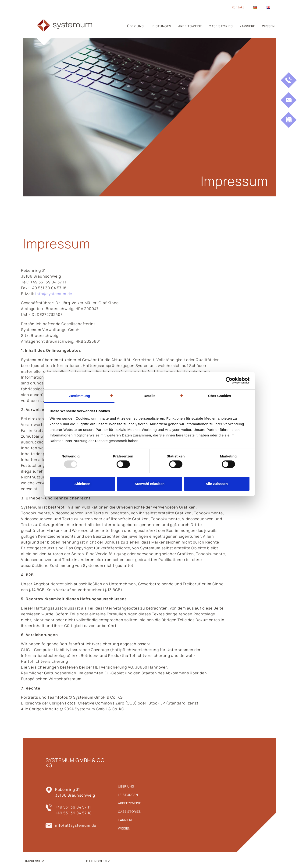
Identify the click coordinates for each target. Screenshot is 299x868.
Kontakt (238, 7)
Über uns (135, 26)
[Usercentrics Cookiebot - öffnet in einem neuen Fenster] (229, 380)
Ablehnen (82, 484)
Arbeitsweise (190, 26)
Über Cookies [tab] (220, 396)
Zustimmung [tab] (80, 396)
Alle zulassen (217, 484)
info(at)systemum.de (76, 825)
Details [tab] (149, 396)
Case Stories (221, 26)
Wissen (268, 26)
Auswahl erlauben (149, 484)
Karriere (247, 26)
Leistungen (161, 26)
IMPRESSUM (35, 861)
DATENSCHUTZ (98, 861)
